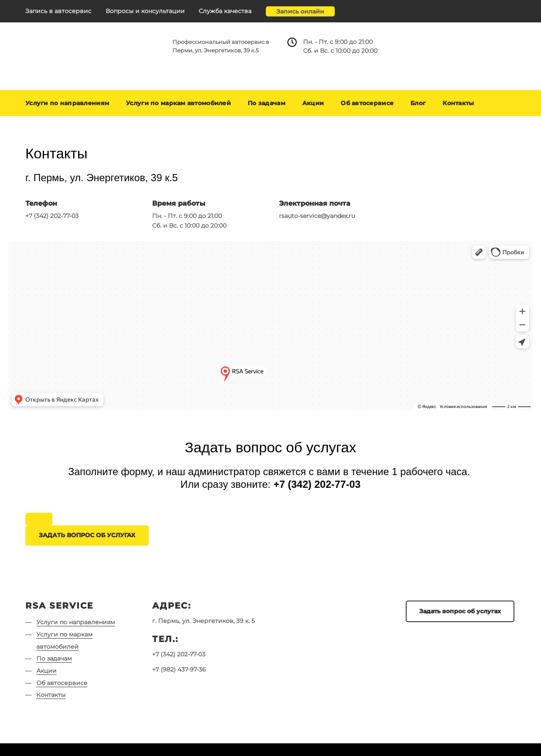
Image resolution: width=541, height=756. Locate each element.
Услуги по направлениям (67, 103)
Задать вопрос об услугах (460, 611)
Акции (313, 103)
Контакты (458, 103)
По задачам (266, 103)
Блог (418, 103)
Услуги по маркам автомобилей (178, 103)
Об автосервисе (367, 103)
